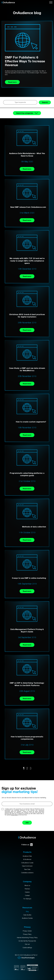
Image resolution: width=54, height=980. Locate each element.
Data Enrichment (27, 866)
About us (27, 885)
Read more (27, 169)
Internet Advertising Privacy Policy (27, 937)
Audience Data (27, 856)
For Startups (27, 899)
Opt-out (27, 944)
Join (27, 823)
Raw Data (27, 869)
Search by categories (27, 113)
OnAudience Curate (27, 863)
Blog (27, 911)
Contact (27, 895)
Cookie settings (27, 947)
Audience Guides (27, 918)
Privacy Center (27, 931)
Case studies (27, 915)
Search (45, 102)
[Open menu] (51, 2)
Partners (27, 889)
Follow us (27, 845)
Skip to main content (0, 0)
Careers (27, 892)
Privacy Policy (27, 934)
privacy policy (14, 815)
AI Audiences (27, 859)
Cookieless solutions (27, 873)
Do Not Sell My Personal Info (27, 941)
